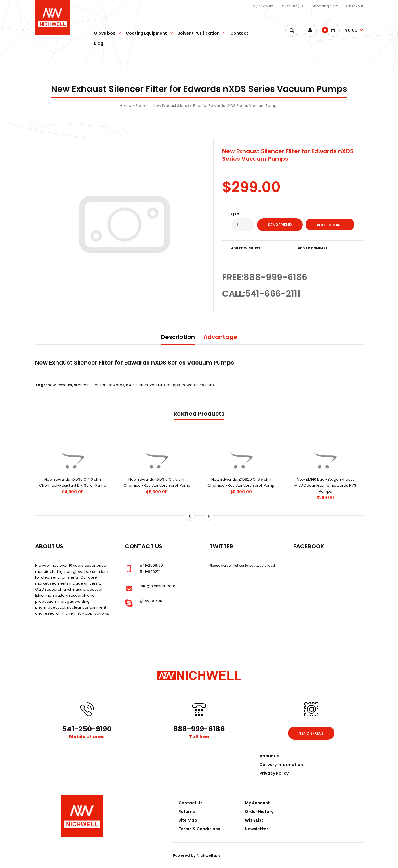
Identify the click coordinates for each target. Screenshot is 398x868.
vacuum (157, 385)
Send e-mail (311, 733)
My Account (263, 6)
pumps (173, 385)
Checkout (355, 6)
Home (125, 106)
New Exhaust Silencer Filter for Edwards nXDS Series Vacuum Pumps (216, 106)
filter (95, 385)
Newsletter (257, 829)
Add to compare (313, 248)
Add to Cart (330, 225)
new (52, 385)
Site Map (188, 820)
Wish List (254, 820)
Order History (259, 812)
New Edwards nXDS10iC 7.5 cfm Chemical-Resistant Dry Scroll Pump (157, 482)
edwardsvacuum (198, 385)
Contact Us (191, 803)
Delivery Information (281, 765)
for (103, 385)
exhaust (65, 385)
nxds (130, 385)
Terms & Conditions (199, 829)
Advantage (220, 337)
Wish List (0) (293, 6)
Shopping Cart (325, 6)
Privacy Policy (274, 773)
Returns (187, 812)
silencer (81, 385)
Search (142, 106)
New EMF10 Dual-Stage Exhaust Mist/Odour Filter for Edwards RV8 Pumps (325, 485)
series (142, 385)
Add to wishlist (246, 248)
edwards (116, 385)
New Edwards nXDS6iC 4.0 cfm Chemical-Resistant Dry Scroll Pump (73, 482)
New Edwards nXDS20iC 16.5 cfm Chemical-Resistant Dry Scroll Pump (241, 482)
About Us (269, 756)
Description (178, 337)
